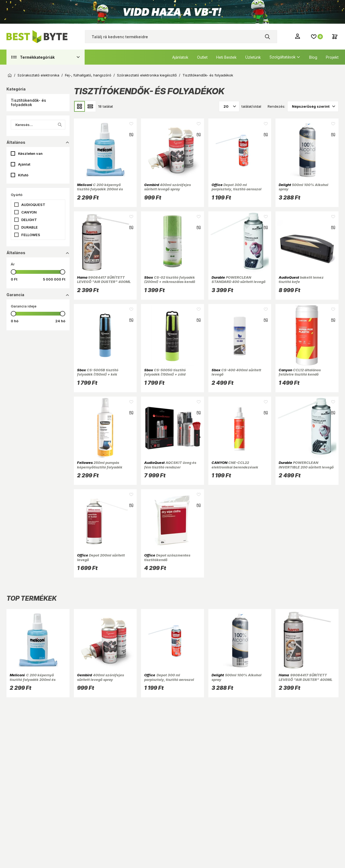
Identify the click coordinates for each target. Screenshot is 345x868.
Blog (313, 57)
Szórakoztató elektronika (38, 75)
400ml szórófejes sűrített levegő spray (168, 187)
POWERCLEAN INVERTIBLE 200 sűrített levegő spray (306, 467)
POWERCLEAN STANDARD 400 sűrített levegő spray (239, 282)
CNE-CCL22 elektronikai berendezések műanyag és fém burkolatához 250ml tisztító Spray (238, 469)
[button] (38, 103)
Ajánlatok (180, 57)
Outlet (202, 57)
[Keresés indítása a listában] (60, 125)
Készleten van (30, 153)
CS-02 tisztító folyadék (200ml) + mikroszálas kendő (170, 279)
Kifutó (23, 175)
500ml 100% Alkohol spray (303, 187)
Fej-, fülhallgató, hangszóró (88, 75)
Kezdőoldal (10, 75)
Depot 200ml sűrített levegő (101, 557)
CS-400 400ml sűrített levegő (236, 372)
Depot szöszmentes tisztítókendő (167, 557)
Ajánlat (24, 164)
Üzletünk (253, 57)
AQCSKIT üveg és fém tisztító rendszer (170, 465)
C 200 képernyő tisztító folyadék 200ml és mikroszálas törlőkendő (100, 189)
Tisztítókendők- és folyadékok (208, 75)
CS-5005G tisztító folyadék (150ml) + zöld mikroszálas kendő (165, 374)
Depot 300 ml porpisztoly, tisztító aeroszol (237, 187)
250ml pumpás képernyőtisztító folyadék (100, 465)
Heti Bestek (226, 57)
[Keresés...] (38, 125)
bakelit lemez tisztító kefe (301, 279)
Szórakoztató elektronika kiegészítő (147, 75)
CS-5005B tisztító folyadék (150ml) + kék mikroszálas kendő (98, 374)
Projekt (332, 57)
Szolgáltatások (283, 57)
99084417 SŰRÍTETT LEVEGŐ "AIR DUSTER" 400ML (104, 279)
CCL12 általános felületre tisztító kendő (300, 372)
